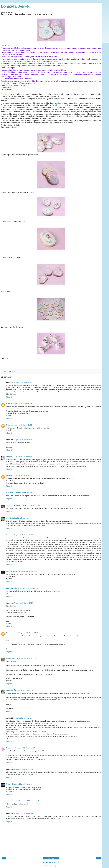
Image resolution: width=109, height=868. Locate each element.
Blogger (55, 866)
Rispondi (9, 397)
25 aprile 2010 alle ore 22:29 (30, 505)
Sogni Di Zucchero (13, 505)
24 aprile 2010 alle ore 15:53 (22, 476)
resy (8, 518)
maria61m (10, 493)
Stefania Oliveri (12, 571)
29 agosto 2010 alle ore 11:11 (22, 784)
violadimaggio (11, 658)
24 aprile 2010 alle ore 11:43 (23, 440)
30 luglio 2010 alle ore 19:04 (23, 769)
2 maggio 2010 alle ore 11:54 (23, 718)
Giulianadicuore (12, 633)
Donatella (10, 690)
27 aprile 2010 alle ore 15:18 (27, 658)
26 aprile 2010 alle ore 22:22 (29, 588)
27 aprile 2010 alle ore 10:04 (23, 603)
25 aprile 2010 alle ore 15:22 (24, 493)
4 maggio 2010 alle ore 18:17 (25, 748)
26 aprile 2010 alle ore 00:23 (20, 518)
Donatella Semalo (16, 6)
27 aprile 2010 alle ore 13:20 (28, 633)
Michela (9, 404)
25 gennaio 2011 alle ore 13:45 (29, 801)
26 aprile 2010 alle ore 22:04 (28, 571)
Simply (55, 105)
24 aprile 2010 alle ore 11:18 (22, 425)
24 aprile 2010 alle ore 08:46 (23, 382)
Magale (9, 784)
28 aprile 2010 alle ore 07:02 (26, 690)
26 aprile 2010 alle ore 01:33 (23, 535)
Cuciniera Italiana (13, 588)
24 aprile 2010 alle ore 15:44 (22, 457)
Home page (51, 858)
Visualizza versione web (51, 862)
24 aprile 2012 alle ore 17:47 (23, 814)
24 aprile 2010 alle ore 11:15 (22, 404)
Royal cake (10, 748)
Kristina (9, 476)
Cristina (9, 457)
